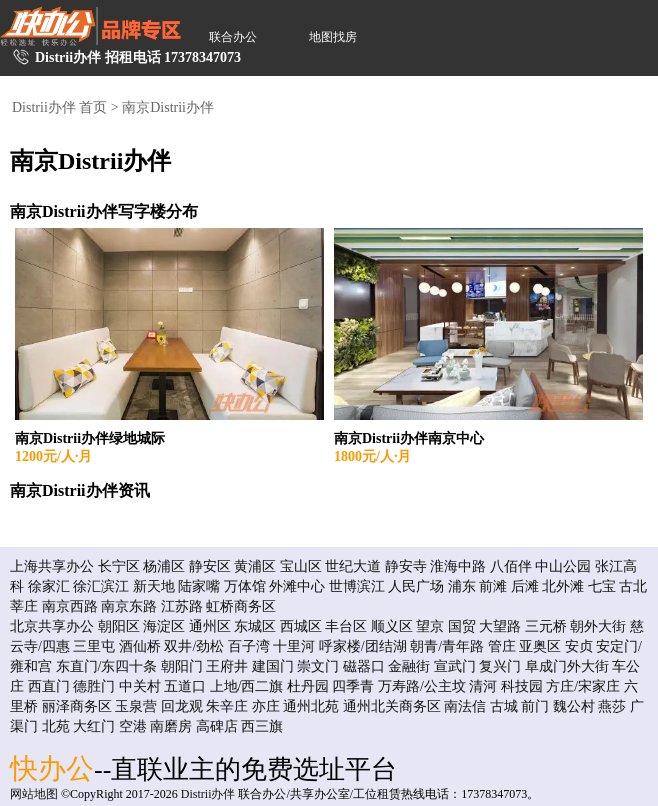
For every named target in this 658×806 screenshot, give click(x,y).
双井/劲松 (194, 646)
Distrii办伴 (208, 794)
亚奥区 (540, 646)
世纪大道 (353, 566)
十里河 (294, 646)
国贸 (462, 626)
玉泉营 (136, 706)
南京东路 (129, 606)
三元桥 (546, 626)
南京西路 (70, 606)
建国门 (273, 666)
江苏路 (182, 606)
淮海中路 (458, 566)
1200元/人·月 (53, 456)
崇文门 (318, 666)
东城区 (255, 626)
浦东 (462, 586)
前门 (535, 706)
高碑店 (217, 726)
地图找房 (333, 37)
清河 (483, 686)
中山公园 (563, 566)
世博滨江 (357, 586)
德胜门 (94, 686)
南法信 (465, 706)
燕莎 (612, 706)
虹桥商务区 (241, 606)
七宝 (602, 586)
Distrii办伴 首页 (59, 107)
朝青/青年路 (447, 646)
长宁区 (119, 566)
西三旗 (262, 726)
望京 (430, 626)
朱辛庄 (227, 706)
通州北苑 (311, 706)
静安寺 (406, 566)
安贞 (579, 646)
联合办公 (233, 37)
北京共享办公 (52, 626)
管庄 (502, 646)
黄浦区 (255, 566)
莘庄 (24, 606)
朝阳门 (182, 666)
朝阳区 (119, 626)
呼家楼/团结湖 (363, 646)
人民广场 (416, 586)
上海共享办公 (52, 566)
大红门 (94, 726)
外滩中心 (297, 586)
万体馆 (245, 586)
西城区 (301, 626)
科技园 (522, 686)
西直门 (49, 686)
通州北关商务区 (392, 706)
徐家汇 (49, 586)
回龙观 (182, 706)
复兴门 (500, 666)
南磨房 (171, 726)
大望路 (500, 626)
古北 (633, 586)
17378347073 (202, 57)
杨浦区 (164, 566)
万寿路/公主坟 (422, 686)
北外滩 (563, 586)
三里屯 (94, 646)
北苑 (56, 726)
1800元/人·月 (372, 456)
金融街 (409, 666)
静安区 (210, 566)
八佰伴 (511, 566)
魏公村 (574, 706)
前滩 (493, 586)
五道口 (185, 686)
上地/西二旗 (247, 686)
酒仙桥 (140, 646)
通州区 (210, 626)
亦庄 (266, 706)
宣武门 (455, 666)
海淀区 (164, 626)
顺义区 (392, 626)
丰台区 (346, 626)
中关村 (140, 686)
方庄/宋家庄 (583, 686)
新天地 (154, 586)
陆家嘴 (199, 586)
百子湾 (249, 646)
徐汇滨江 (101, 586)
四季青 (353, 686)
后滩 (525, 586)
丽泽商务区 (77, 706)
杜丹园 (308, 686)
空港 (133, 726)
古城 (504, 706)
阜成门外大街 (567, 666)
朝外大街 (598, 626)
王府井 (227, 666)
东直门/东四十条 (107, 666)
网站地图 (34, 794)
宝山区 (301, 566)
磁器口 (364, 666)
